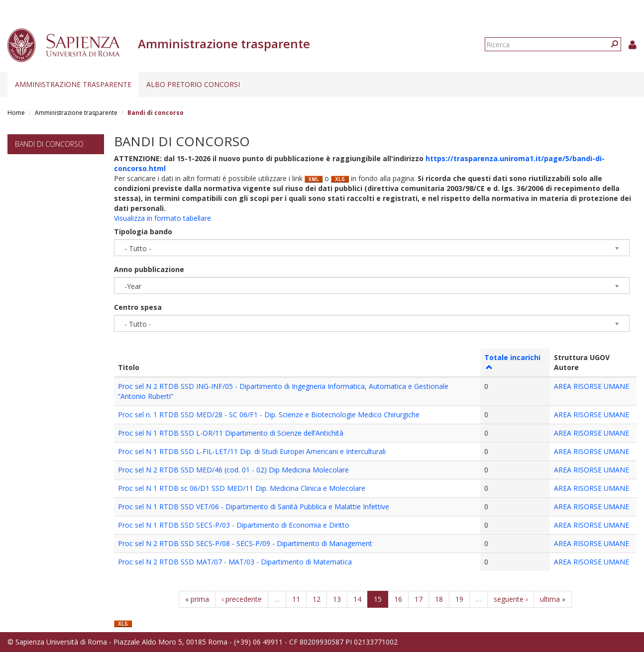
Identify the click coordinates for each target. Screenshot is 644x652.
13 (337, 599)
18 (439, 599)
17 (419, 599)
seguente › (511, 599)
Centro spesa (138, 307)
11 (296, 599)
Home (16, 113)
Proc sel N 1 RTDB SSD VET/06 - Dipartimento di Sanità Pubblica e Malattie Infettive (254, 507)
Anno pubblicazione (149, 269)
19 (459, 599)
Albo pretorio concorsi (193, 84)
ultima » (553, 599)
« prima (197, 599)
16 (398, 599)
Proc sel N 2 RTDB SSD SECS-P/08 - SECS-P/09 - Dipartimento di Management (245, 543)
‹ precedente (242, 599)
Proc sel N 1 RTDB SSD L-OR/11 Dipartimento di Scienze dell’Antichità (231, 433)
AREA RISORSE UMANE (591, 386)
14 (357, 599)
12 (317, 599)
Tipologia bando (143, 232)
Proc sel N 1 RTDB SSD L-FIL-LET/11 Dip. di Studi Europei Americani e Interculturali (252, 451)
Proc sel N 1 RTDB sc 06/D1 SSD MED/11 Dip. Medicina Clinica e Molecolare (242, 488)
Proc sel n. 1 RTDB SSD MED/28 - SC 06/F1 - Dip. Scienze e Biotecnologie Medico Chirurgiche (269, 415)
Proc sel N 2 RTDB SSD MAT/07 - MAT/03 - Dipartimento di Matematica (235, 562)
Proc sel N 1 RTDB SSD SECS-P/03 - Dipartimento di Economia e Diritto (234, 525)
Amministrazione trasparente (73, 84)
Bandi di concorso (49, 144)
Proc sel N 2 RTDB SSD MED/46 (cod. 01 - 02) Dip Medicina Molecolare (233, 470)
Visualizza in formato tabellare (162, 218)
